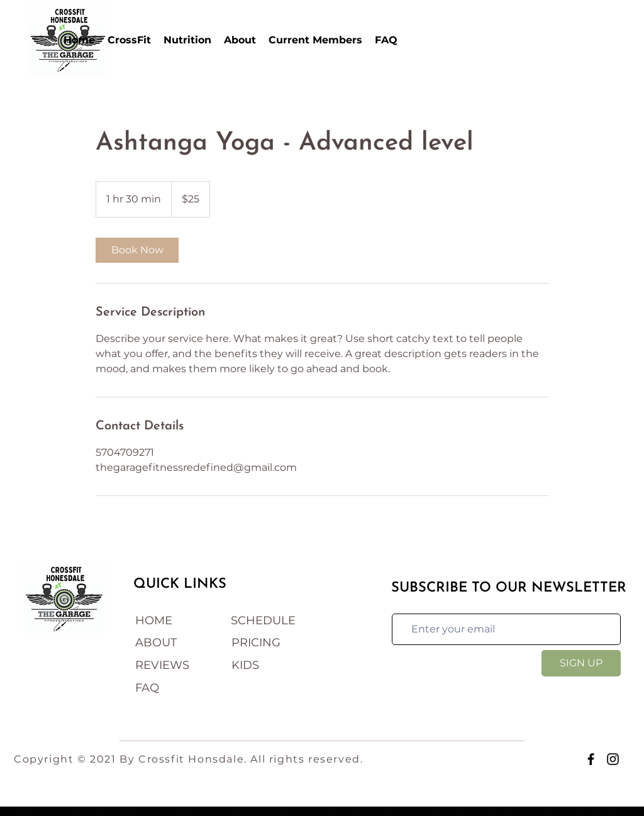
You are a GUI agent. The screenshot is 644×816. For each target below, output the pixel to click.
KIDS (245, 665)
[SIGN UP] (581, 663)
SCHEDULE (263, 620)
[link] (137, 250)
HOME (154, 620)
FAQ (147, 688)
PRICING (256, 642)
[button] (129, 40)
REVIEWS (162, 665)
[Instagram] (613, 759)
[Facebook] (591, 759)
